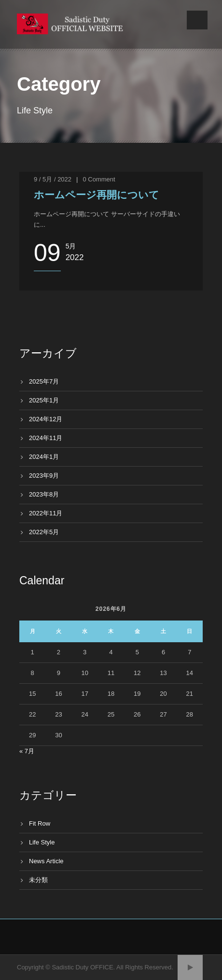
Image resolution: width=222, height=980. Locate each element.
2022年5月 (44, 532)
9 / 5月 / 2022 (53, 179)
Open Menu (197, 20)
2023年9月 (44, 476)
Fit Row (40, 823)
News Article (46, 861)
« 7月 (27, 751)
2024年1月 (44, 457)
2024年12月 (46, 419)
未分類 (38, 880)
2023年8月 (44, 494)
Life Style (42, 842)
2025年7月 (44, 381)
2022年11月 (46, 513)
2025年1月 (44, 400)
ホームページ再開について (97, 195)
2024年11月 (46, 438)
